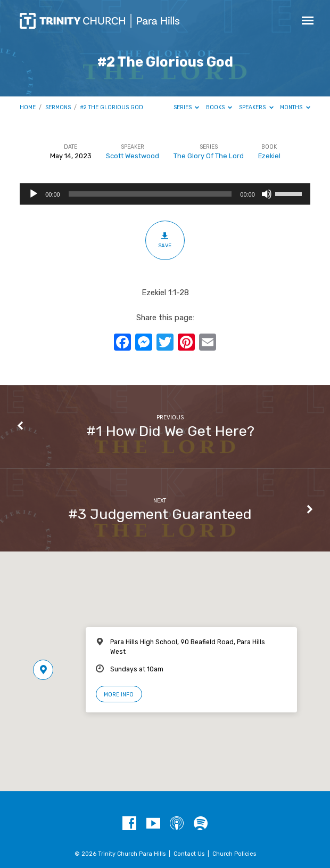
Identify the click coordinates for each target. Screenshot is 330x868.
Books (219, 107)
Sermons (58, 107)
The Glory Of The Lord (209, 156)
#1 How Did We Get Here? (170, 431)
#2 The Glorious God (112, 107)
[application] (165, 194)
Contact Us (189, 854)
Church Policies (234, 854)
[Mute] (267, 194)
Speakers (256, 107)
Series (187, 107)
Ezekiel (269, 156)
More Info (119, 695)
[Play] (34, 194)
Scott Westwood (133, 156)
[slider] (150, 194)
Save (165, 240)
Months (295, 107)
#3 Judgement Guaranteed (160, 514)
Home (28, 107)
